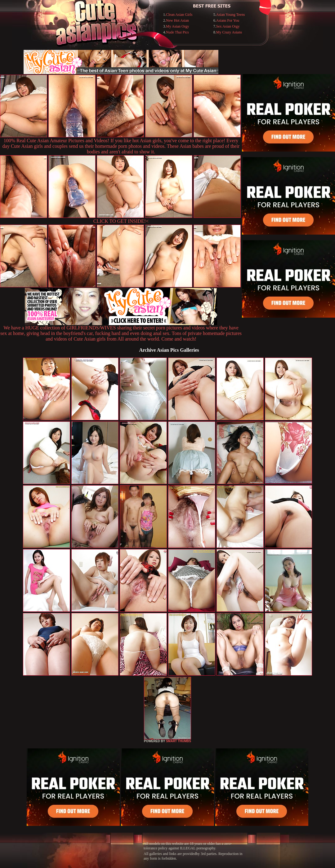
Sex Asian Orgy (228, 26)
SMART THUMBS (179, 741)
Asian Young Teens (231, 15)
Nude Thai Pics (177, 32)
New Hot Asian (177, 20)
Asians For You (228, 20)
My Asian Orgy (177, 26)
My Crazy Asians (229, 32)
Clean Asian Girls (179, 15)
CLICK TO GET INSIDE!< (121, 221)
